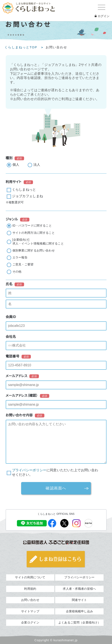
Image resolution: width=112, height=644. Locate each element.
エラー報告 (20, 257)
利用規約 (30, 589)
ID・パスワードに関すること (32, 226)
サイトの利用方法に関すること (34, 233)
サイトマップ (30, 611)
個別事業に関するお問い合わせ (34, 250)
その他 (17, 272)
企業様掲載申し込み (80, 611)
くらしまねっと (24, 190)
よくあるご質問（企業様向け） (79, 622)
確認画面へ (56, 488)
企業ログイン (30, 622)
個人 (16, 165)
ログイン (102, 16)
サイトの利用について (30, 577)
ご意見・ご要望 (23, 264)
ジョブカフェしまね (28, 196)
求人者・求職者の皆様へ (79, 589)
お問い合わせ (30, 600)
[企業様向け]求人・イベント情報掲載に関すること (38, 242)
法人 (37, 165)
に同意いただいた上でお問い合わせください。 (55, 472)
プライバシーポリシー (29, 470)
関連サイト (79, 600)
